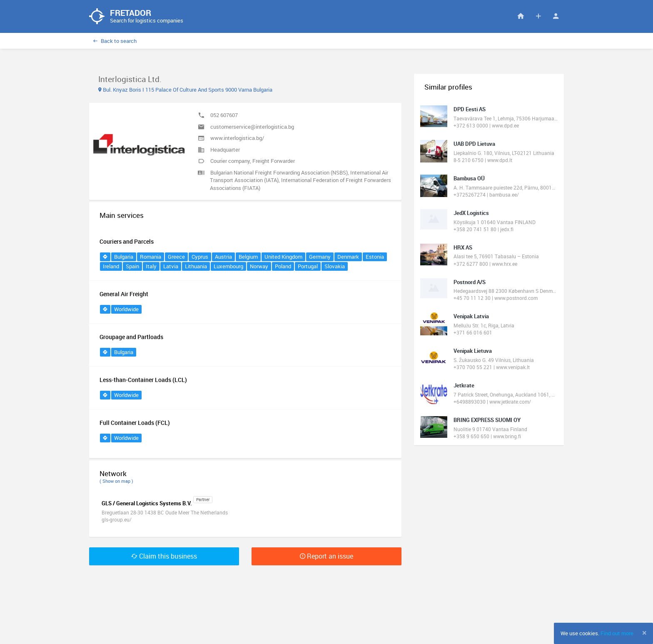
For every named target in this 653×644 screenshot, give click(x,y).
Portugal (308, 267)
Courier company (230, 161)
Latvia (171, 267)
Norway (259, 267)
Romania (151, 257)
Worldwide (126, 310)
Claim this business (164, 557)
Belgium (248, 257)
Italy (151, 267)
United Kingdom (283, 257)
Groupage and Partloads (131, 337)
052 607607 (224, 115)
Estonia (375, 257)
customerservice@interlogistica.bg (252, 127)
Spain (132, 267)
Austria (223, 257)
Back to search (115, 41)
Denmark (348, 257)
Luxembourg (228, 267)
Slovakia (335, 267)
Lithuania (196, 267)
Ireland (111, 267)
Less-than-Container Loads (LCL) (143, 380)
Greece (176, 257)
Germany (320, 257)
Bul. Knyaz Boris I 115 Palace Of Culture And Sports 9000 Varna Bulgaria (185, 90)
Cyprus (200, 257)
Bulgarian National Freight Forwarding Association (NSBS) (279, 173)
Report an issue (326, 557)
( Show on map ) (116, 481)
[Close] (644, 633)
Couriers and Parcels (127, 242)
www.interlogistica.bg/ (237, 138)
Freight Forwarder (274, 161)
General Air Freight (124, 294)
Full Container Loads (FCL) (135, 423)
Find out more (617, 633)
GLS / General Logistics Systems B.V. (147, 504)
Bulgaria (124, 257)
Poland (283, 267)
